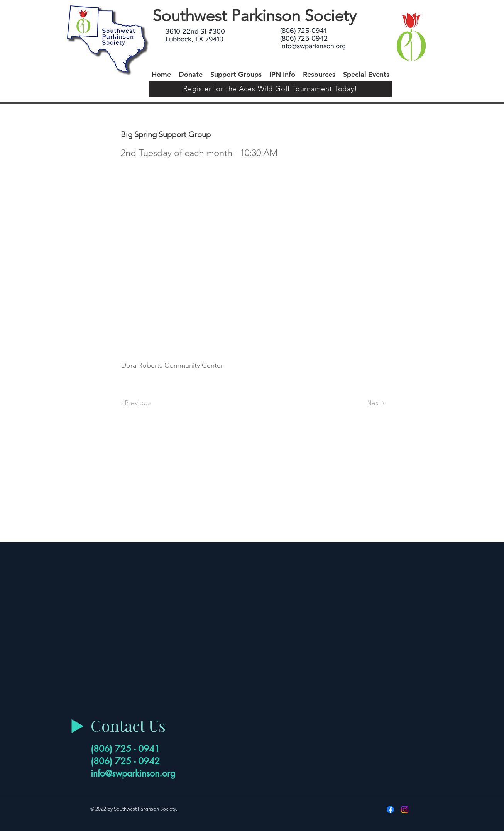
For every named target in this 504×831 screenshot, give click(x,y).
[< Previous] (137, 403)
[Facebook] (390, 810)
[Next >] (375, 403)
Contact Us (128, 725)
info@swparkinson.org (313, 46)
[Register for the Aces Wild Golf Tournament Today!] (270, 89)
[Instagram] (405, 810)
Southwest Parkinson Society (254, 16)
